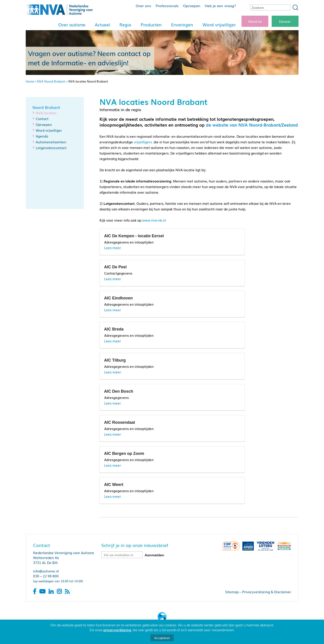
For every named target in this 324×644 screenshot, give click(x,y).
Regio (125, 25)
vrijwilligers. (143, 142)
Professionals (167, 6)
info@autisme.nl (46, 571)
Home (30, 81)
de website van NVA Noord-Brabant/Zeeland (252, 125)
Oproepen (192, 6)
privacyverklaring (117, 630)
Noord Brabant (46, 107)
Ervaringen (182, 25)
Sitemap (232, 592)
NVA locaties (46, 113)
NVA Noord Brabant (51, 81)
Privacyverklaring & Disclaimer (267, 592)
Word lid (255, 21)
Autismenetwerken (51, 142)
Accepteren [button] (162, 638)
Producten (151, 25)
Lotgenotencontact (51, 148)
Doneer (285, 21)
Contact (42, 119)
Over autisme (72, 25)
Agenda (42, 136)
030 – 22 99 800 (46, 576)
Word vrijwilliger (219, 25)
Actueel (102, 25)
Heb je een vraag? (220, 6)
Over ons (143, 6)
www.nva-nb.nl (154, 220)
